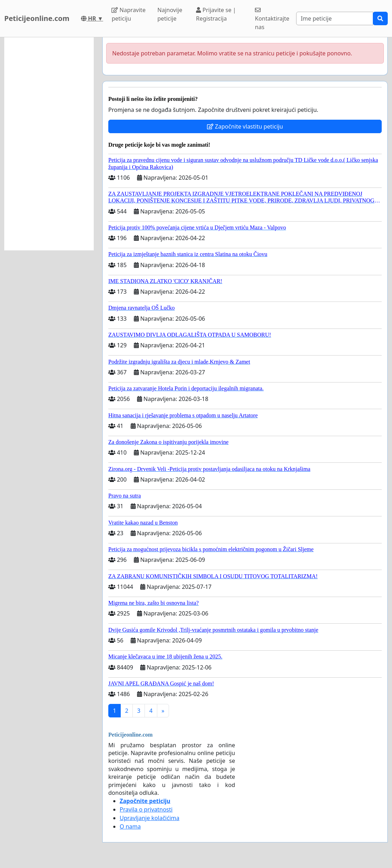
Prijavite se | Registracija (216, 14)
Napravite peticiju (128, 14)
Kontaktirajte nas (272, 19)
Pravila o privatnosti (146, 809)
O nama (130, 826)
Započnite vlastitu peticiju (245, 126)
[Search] (335, 18)
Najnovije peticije (170, 14)
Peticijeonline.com (37, 18)
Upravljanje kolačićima (149, 818)
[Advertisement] (49, 144)
